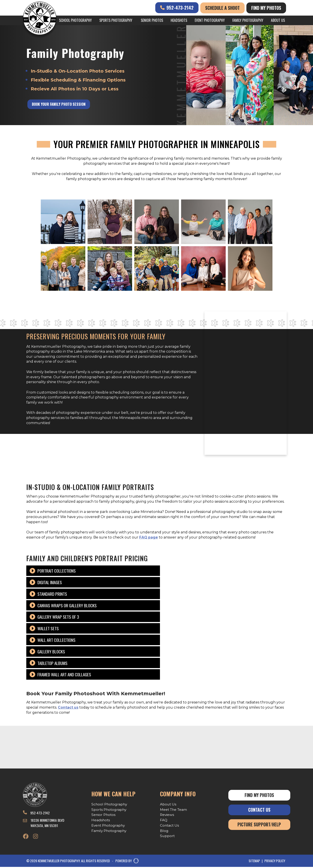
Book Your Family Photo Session (60, 104)
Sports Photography (116, 20)
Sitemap (254, 862)
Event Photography (210, 20)
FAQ (164, 820)
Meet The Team (174, 810)
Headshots (179, 20)
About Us (278, 20)
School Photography (75, 20)
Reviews (167, 815)
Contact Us (170, 826)
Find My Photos (266, 8)
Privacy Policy (275, 862)
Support (168, 837)
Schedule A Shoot (222, 8)
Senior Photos (152, 20)
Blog (164, 831)
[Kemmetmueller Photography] (40, 19)
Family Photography (248, 20)
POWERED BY (125, 862)
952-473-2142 (177, 8)
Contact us (68, 707)
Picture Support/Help (259, 825)
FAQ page (149, 537)
